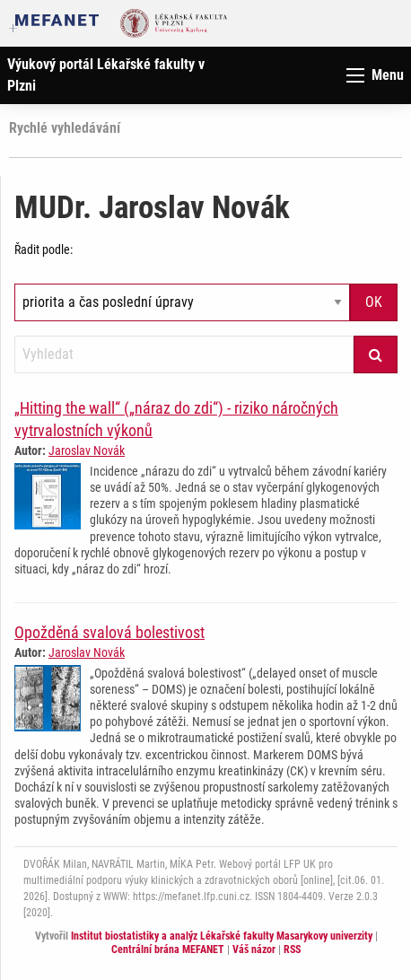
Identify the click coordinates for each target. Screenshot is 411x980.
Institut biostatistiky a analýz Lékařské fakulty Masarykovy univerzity (222, 936)
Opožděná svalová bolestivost (109, 632)
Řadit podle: (44, 249)
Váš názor (254, 949)
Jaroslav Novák (87, 451)
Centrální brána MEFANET (168, 949)
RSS (292, 949)
